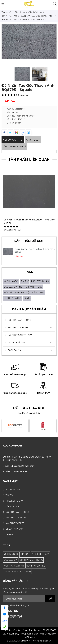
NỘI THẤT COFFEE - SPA (19, 335)
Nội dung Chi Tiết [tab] (13, 140)
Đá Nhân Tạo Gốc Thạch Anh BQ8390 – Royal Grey (29, 220)
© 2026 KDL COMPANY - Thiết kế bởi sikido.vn (29, 641)
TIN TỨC (25, 281)
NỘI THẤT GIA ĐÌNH (14, 292)
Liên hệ (27, 298)
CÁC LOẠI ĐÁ (10, 287)
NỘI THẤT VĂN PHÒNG (31, 287)
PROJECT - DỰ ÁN (40, 281)
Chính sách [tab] (33, 140)
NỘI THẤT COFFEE (35, 292)
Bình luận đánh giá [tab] (14, 147)
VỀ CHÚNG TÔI (11, 281)
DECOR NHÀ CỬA (13, 298)
